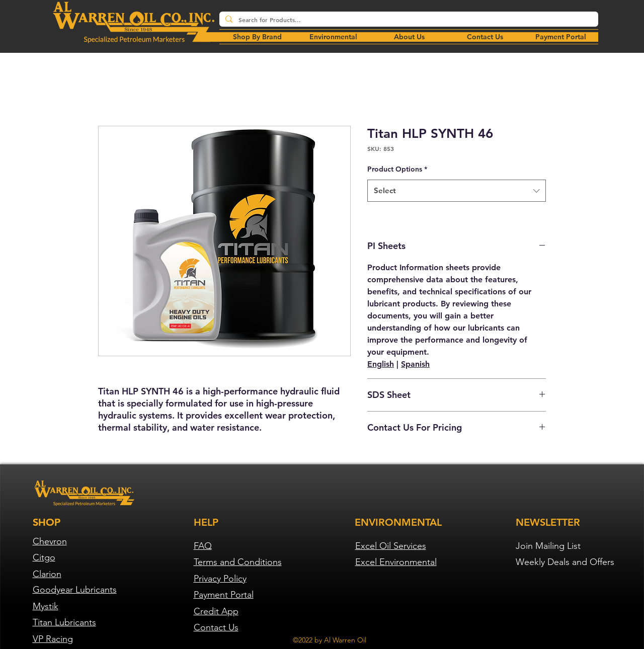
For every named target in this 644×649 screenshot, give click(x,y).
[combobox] (457, 191)
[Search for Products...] (408, 20)
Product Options (397, 169)
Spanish (415, 364)
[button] (333, 37)
